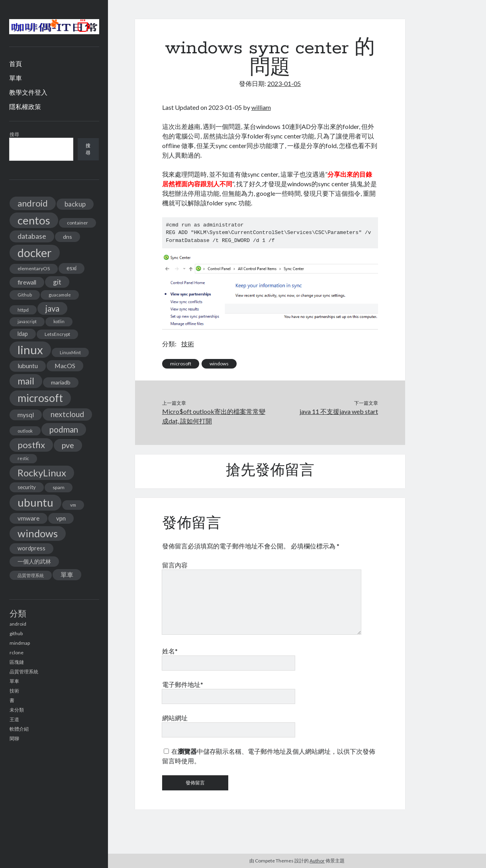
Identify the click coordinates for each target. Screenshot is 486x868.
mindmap (20, 643)
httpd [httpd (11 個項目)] (23, 310)
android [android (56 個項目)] (33, 203)
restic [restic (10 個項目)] (23, 458)
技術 (14, 691)
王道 (14, 719)
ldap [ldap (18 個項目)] (23, 334)
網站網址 (175, 718)
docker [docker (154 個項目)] (35, 253)
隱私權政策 (25, 106)
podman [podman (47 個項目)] (64, 429)
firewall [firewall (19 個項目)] (27, 282)
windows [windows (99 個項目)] (38, 533)
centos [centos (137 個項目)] (34, 220)
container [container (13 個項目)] (77, 223)
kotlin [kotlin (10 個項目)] (59, 321)
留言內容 (175, 565)
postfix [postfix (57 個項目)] (31, 445)
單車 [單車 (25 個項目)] (67, 574)
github (16, 633)
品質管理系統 (24, 672)
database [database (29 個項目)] (32, 236)
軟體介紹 (19, 729)
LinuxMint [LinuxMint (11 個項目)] (70, 352)
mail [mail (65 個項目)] (26, 381)
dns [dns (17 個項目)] (68, 237)
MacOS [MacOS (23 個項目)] (65, 366)
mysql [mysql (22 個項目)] (26, 415)
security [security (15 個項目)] (27, 487)
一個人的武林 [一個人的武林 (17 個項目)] (34, 561)
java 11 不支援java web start (339, 411)
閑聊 (14, 738)
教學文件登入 (28, 92)
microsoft (181, 364)
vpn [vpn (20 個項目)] (61, 518)
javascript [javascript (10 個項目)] (27, 321)
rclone (17, 652)
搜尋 (14, 134)
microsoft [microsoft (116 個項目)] (40, 398)
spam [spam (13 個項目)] (59, 487)
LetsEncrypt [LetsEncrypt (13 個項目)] (57, 334)
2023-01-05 (284, 83)
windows (219, 364)
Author (317, 861)
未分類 (17, 710)
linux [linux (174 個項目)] (30, 350)
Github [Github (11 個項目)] (25, 295)
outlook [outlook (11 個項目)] (25, 431)
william (261, 107)
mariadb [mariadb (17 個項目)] (61, 382)
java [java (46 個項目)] (52, 308)
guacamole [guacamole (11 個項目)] (60, 295)
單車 (16, 78)
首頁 (16, 63)
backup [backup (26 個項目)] (75, 204)
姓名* (170, 651)
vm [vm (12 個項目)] (73, 505)
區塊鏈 (17, 662)
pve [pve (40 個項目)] (68, 445)
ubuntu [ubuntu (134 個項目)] (35, 502)
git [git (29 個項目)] (57, 282)
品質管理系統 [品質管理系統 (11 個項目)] (31, 575)
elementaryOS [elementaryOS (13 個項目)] (34, 268)
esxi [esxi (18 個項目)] (72, 268)
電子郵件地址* (183, 684)
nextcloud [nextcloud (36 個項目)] (67, 414)
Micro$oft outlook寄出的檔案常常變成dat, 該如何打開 (214, 416)
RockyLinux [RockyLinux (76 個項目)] (42, 473)
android (18, 624)
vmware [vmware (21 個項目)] (28, 518)
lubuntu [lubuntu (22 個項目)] (28, 366)
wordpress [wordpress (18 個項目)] (31, 548)
